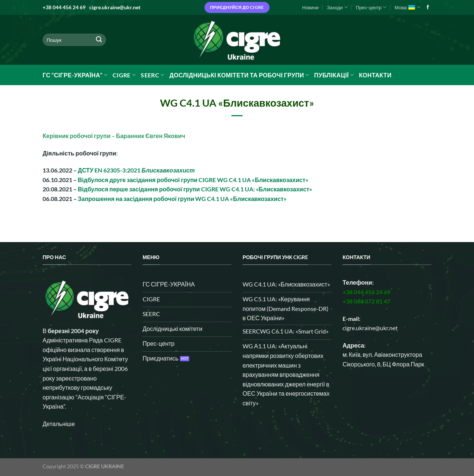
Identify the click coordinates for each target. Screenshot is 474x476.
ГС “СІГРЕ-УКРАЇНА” (75, 75)
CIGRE (124, 75)
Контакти (375, 75)
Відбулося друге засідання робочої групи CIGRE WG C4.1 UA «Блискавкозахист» (193, 180)
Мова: (408, 7)
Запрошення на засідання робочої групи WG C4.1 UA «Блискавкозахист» (182, 199)
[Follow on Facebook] (428, 7)
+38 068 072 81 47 (366, 301)
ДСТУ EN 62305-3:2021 (136, 170)
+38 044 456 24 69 (64, 7)
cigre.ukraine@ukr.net (115, 7)
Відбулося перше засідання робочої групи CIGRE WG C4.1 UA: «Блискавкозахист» (195, 189)
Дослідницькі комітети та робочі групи (239, 75)
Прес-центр (371, 7)
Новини (311, 7)
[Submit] (99, 40)
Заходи (337, 7)
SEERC (152, 75)
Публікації (334, 75)
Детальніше (59, 424)
